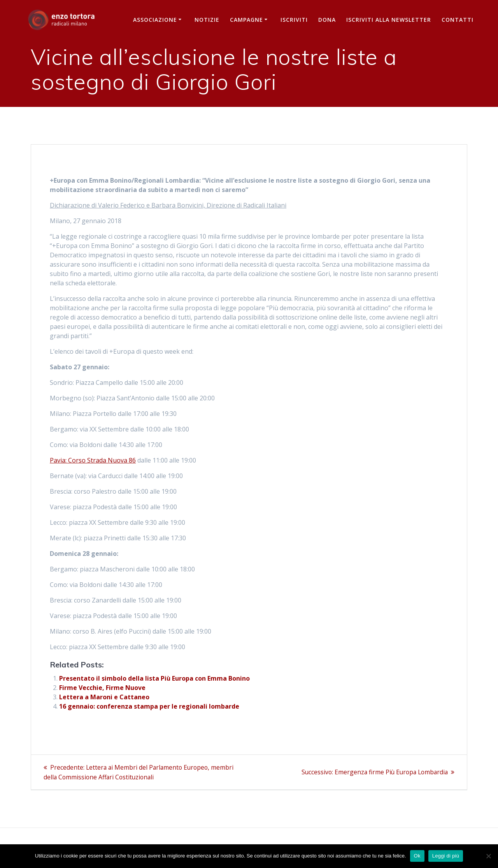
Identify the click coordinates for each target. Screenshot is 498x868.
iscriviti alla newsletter (389, 20)
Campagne (246, 20)
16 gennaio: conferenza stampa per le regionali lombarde (149, 706)
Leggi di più (446, 856)
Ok (417, 856)
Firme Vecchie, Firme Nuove (102, 688)
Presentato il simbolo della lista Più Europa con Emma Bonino (154, 678)
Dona (327, 20)
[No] (488, 856)
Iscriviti (294, 20)
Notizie (207, 20)
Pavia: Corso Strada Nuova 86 (93, 460)
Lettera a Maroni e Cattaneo (104, 697)
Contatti (458, 20)
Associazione (155, 20)
